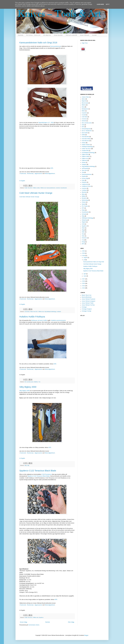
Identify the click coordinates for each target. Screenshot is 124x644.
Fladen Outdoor (86, 145)
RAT (83, 208)
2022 (84, 251)
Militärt (84, 196)
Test (83, 234)
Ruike (83, 210)
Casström (84, 113)
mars (85, 276)
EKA (83, 127)
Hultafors (36, 382)
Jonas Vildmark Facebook (89, 299)
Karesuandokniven (55, 46)
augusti (86, 258)
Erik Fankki (85, 133)
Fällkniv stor (43, 188)
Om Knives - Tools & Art (33, 35)
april (85, 274)
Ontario (84, 202)
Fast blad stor (85, 141)
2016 (84, 281)
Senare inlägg (23, 622)
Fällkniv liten (85, 155)
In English (22, 181)
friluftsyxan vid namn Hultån (39, 320)
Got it (108, 4)
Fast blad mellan (86, 139)
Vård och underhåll (71, 35)
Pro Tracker (85, 206)
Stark (83, 228)
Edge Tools (85, 43)
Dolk (83, 125)
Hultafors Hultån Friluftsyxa (32, 317)
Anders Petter (85, 97)
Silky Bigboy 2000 (28, 387)
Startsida (20, 35)
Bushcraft (23, 173)
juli (84, 260)
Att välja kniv (47, 35)
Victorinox (84, 238)
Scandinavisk (64, 188)
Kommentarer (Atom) (34, 625)
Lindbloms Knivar (86, 186)
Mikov (83, 194)
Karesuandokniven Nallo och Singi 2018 (38, 43)
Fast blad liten (85, 137)
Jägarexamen (38, 173)
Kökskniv (84, 182)
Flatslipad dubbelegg (87, 147)
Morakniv (84, 198)
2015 (84, 283)
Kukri (83, 180)
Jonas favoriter (58, 35)
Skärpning (84, 220)
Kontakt (94, 35)
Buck (83, 107)
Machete (84, 192)
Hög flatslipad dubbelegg (50, 312)
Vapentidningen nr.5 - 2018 (46, 122)
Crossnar (84, 119)
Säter (83, 232)
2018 (84, 256)
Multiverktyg (85, 200)
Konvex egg (85, 178)
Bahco (84, 99)
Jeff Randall (85, 168)
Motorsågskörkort (50, 173)
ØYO (83, 244)
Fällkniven (84, 160)
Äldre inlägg (71, 622)
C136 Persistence (47, 474)
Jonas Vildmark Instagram (89, 301)
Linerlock (58, 188)
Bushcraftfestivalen (87, 297)
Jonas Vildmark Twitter (88, 303)
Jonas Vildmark (85, 35)
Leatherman (85, 184)
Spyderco (41, 617)
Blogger (86, 635)
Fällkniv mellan (36, 188)
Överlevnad (30, 173)
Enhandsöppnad (86, 129)
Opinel (84, 204)
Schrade (84, 214)
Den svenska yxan (29, 382)
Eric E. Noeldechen (87, 131)
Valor (83, 236)
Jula (83, 172)
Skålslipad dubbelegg (87, 218)
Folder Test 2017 (28, 188)
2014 (84, 286)
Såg (28, 465)
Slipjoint (84, 222)
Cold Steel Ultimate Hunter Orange (36, 193)
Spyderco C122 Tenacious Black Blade (38, 471)
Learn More (100, 4)
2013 (84, 288)
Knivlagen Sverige (87, 311)
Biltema (84, 105)
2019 (84, 253)
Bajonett (84, 101)
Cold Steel (27, 312)
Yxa (39, 382)
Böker (83, 111)
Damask (84, 121)
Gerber (84, 162)
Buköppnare (85, 109)
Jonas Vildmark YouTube (88, 305)
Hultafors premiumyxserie (58, 320)
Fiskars (84, 143)
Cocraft (84, 115)
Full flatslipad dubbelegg (88, 153)
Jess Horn (84, 170)
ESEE (83, 135)
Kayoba (84, 176)
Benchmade (85, 103)
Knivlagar (84, 307)
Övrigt (83, 242)
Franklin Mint (85, 151)
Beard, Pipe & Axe (87, 295)
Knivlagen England (87, 309)
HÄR (52, 168)
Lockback (59, 312)
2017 (84, 279)
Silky (26, 465)
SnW (83, 224)
